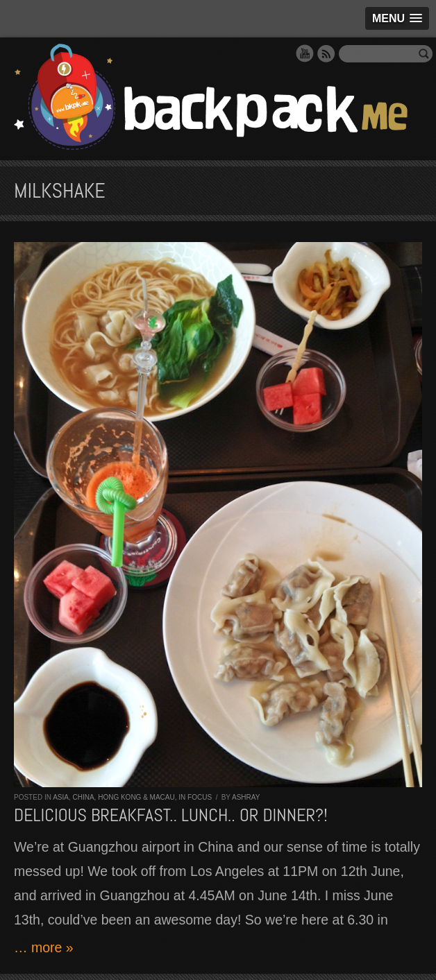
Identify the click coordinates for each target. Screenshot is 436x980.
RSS (326, 53)
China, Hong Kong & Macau (123, 797)
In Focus (195, 797)
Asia (61, 797)
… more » (44, 947)
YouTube (305, 53)
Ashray (246, 797)
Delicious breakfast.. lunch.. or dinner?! (171, 815)
